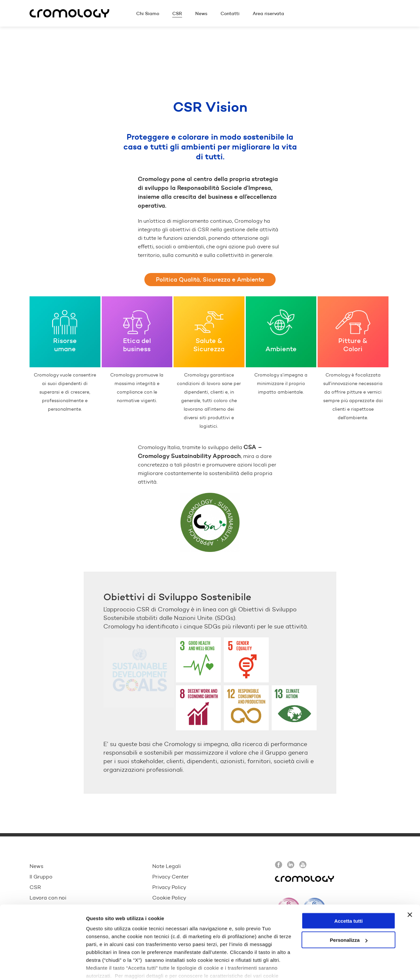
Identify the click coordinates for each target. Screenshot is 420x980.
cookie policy (186, 950)
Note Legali (167, 866)
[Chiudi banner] (410, 881)
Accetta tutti (349, 887)
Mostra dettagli (104, 967)
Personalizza (349, 906)
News (36, 866)
